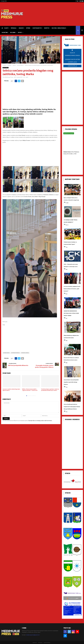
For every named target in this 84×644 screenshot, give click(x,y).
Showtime (5, 33)
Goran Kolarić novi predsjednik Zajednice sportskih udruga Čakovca (71, 382)
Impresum (35, 643)
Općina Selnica (6, 68)
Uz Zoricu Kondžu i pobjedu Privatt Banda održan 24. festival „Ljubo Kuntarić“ (72, 289)
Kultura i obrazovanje (59, 28)
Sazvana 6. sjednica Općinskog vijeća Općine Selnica (11, 390)
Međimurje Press (9, 77)
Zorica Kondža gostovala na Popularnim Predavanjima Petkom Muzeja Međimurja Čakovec (72, 407)
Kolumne (13, 33)
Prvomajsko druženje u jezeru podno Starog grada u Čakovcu (44, 366)
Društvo (47, 28)
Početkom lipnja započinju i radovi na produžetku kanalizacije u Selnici (50, 390)
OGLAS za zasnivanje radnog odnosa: (72, 57)
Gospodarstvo (37, 28)
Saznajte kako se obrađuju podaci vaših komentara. (40, 421)
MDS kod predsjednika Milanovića (18, 365)
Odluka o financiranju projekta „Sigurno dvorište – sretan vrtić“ (30, 390)
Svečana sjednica (25, 353)
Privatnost (40, 643)
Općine (28, 28)
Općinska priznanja (15, 353)
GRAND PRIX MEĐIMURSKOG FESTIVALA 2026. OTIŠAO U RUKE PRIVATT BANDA (71, 313)
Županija (14, 28)
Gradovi (21, 28)
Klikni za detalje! (72, 66)
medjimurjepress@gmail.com (33, 635)
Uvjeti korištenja (47, 643)
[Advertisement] (56, 14)
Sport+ (20, 33)
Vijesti (6, 28)
